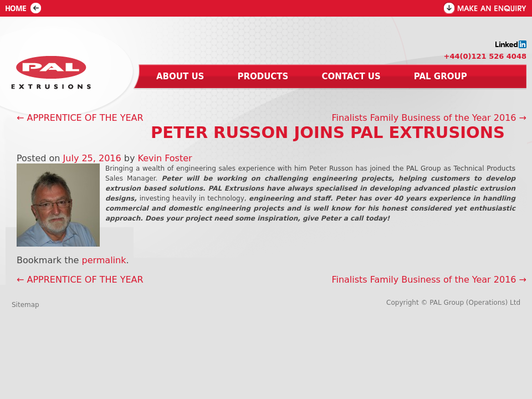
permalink (104, 260)
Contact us (351, 76)
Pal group (441, 76)
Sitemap (25, 305)
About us (180, 76)
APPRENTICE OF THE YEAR (80, 118)
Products (263, 76)
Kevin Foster (165, 158)
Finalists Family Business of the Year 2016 (429, 118)
